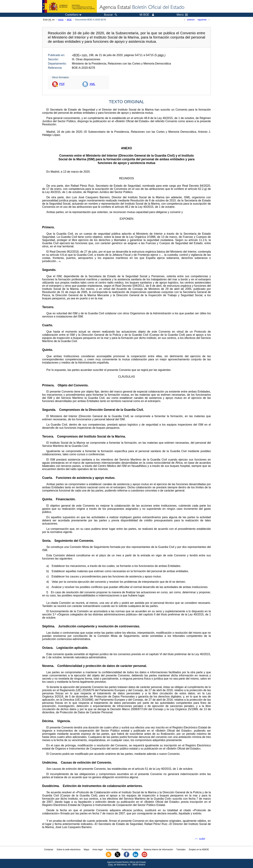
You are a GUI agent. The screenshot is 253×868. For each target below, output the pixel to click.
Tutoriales (181, 850)
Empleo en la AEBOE (199, 850)
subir (202, 839)
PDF (62, 84)
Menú (182, 15)
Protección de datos (131, 850)
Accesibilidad (112, 850)
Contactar (49, 850)
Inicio (61, 20)
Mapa (86, 850)
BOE (69, 20)
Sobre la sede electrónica (68, 850)
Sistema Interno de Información (158, 850)
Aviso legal (98, 850)
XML (92, 84)
